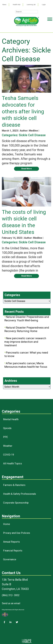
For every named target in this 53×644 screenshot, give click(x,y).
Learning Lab (31, 5)
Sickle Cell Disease (32, 135)
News (4, 5)
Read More (27, 169)
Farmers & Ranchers (14, 485)
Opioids (7, 428)
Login (44, 5)
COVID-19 (9, 455)
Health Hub (17, 5)
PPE (5, 437)
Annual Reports (11, 542)
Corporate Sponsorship (16, 503)
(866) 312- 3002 (11, 595)
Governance (10, 559)
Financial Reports (13, 551)
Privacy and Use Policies (17, 533)
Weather (8, 446)
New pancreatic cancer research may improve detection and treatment (25, 342)
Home (7, 524)
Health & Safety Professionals (20, 494)
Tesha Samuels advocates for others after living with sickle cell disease (23, 111)
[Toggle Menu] (50, 29)
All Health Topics (13, 464)
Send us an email (11, 603)
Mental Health (11, 419)
